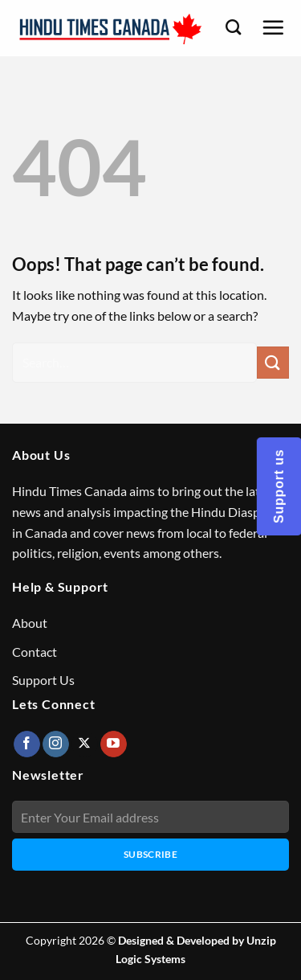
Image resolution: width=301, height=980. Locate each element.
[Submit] (273, 362)
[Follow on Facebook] (27, 744)
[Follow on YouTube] (114, 744)
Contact (35, 652)
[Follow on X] (85, 744)
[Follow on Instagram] (56, 744)
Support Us (43, 680)
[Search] (233, 27)
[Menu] (273, 27)
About (30, 623)
